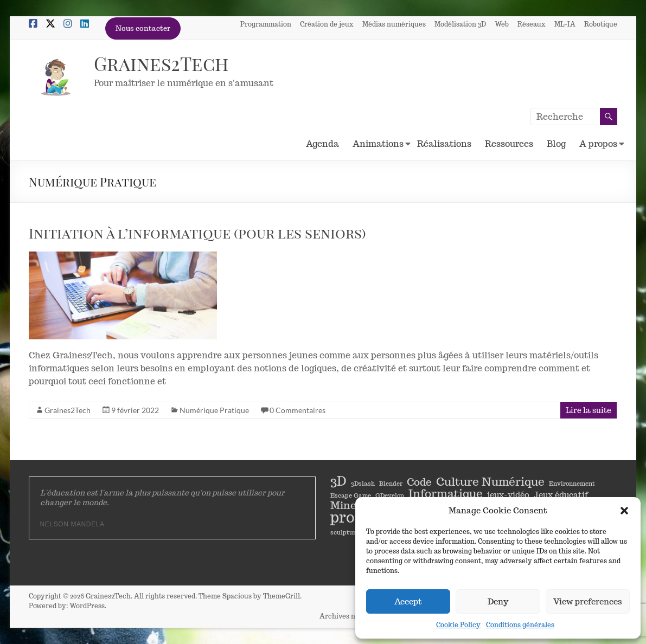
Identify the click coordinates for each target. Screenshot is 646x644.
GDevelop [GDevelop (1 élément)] (390, 495)
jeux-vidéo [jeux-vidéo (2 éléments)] (508, 494)
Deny (498, 601)
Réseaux (532, 24)
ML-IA (565, 24)
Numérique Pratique (214, 410)
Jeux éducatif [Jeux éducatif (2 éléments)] (561, 494)
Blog (556, 144)
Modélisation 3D (460, 24)
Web (502, 24)
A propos (598, 144)
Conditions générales (520, 625)
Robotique (601, 24)
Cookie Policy (458, 625)
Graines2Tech (163, 63)
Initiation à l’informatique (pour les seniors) (197, 233)
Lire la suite (589, 410)
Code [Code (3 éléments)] (419, 482)
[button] (624, 511)
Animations (378, 144)
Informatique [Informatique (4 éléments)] (446, 493)
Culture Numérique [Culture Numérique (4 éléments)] (490, 481)
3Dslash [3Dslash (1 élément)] (363, 484)
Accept (408, 601)
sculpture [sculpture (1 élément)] (345, 532)
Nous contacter (143, 28)
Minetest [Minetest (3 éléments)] (353, 505)
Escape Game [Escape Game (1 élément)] (351, 495)
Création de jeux (327, 24)
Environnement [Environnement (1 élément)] (572, 484)
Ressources (509, 144)
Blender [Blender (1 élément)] (391, 484)
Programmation (266, 24)
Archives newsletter (351, 616)
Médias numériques (394, 24)
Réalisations (444, 144)
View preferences (588, 601)
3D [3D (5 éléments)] (338, 481)
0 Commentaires (298, 410)
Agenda (322, 144)
